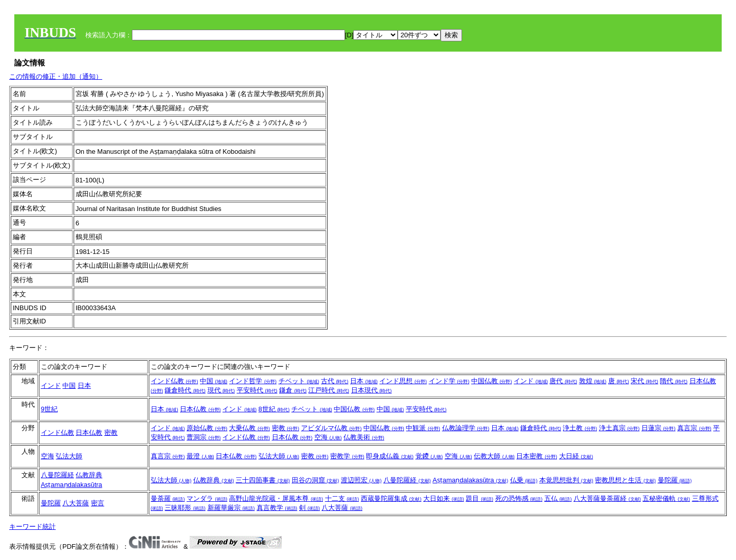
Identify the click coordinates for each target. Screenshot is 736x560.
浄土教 (580, 428)
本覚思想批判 (566, 480)
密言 (98, 503)
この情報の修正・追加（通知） (56, 76)
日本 (84, 386)
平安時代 (257, 390)
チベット (299, 381)
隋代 (674, 381)
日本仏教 (200, 409)
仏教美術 (364, 437)
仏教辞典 (89, 475)
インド (51, 386)
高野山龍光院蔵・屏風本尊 (276, 498)
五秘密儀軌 (666, 498)
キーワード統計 (32, 527)
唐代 (563, 381)
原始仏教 (207, 428)
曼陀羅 (675, 480)
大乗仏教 (249, 428)
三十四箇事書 (263, 480)
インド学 (449, 381)
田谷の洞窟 (316, 480)
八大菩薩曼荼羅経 (607, 498)
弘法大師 (69, 456)
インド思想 (403, 381)
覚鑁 (429, 456)
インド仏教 (175, 381)
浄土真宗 (619, 428)
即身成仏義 (390, 456)
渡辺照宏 (361, 480)
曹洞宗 (204, 437)
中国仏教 (492, 381)
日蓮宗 (659, 428)
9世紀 (49, 409)
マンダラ (207, 498)
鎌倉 (293, 390)
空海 (328, 437)
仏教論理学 (466, 428)
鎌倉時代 (185, 390)
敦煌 (593, 381)
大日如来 (444, 498)
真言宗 (694, 428)
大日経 (576, 456)
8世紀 (274, 409)
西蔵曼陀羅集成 (391, 498)
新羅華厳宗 (231, 508)
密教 (111, 433)
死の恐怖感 (519, 498)
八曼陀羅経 (57, 475)
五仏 (558, 498)
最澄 (200, 456)
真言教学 (277, 508)
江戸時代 (329, 390)
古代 (335, 381)
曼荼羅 (168, 498)
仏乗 (524, 480)
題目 (479, 498)
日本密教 (537, 456)
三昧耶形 (185, 508)
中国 (69, 386)
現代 (221, 390)
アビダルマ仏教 (331, 428)
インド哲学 (253, 381)
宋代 (645, 381)
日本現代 (372, 390)
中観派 (423, 428)
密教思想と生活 (625, 480)
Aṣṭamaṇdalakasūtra (72, 485)
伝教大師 (494, 456)
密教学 (347, 456)
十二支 (342, 498)
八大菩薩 (76, 503)
